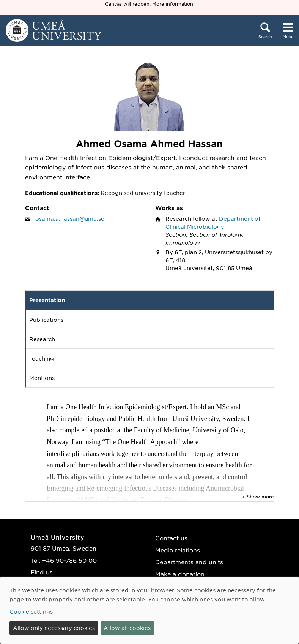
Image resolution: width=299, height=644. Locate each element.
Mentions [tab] (42, 378)
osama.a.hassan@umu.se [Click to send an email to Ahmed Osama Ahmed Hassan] (70, 218)
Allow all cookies (127, 628)
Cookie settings (31, 611)
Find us (42, 572)
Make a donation (180, 574)
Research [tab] (42, 339)
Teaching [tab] (42, 358)
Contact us (171, 538)
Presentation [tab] (47, 300)
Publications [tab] (46, 320)
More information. (173, 4)
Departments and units (189, 562)
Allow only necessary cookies (54, 628)
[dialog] (149, 610)
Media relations (178, 550)
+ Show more (258, 497)
